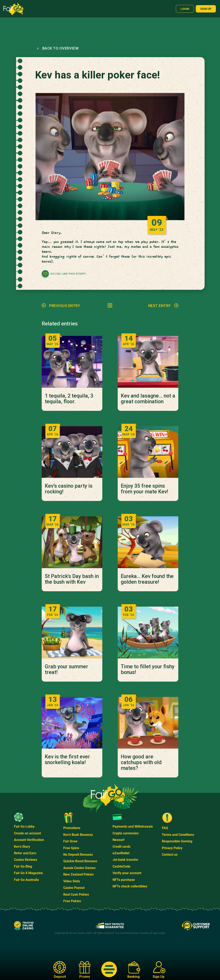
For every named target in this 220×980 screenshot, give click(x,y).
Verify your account (127, 873)
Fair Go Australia (26, 880)
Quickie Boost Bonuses (80, 861)
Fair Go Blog (23, 866)
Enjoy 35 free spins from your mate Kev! (144, 489)
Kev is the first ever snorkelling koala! (67, 760)
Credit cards (122, 847)
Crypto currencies (126, 833)
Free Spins (71, 848)
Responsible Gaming (177, 841)
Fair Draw (70, 841)
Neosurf (119, 840)
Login (185, 9)
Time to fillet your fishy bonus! (148, 670)
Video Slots (72, 881)
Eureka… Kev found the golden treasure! (147, 579)
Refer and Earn (25, 853)
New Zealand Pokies (78, 874)
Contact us (170, 855)
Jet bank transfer (125, 860)
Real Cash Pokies (76, 894)
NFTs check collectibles (130, 886)
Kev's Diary (22, 847)
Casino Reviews (26, 860)
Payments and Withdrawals (133, 826)
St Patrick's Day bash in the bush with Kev (72, 579)
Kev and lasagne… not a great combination (148, 399)
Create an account (27, 833)
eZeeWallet (121, 853)
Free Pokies (72, 901)
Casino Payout (74, 888)
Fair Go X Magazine (28, 873)
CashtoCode (122, 866)
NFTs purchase (124, 880)
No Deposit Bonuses (78, 855)
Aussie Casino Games (79, 868)
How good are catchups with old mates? (141, 762)
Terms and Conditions (178, 835)
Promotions (72, 828)
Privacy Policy (172, 848)
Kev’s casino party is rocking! (69, 489)
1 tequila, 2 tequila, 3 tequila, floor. (69, 399)
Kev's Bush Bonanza (78, 835)
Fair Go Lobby (24, 826)
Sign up (206, 9)
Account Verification (29, 840)
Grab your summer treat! (66, 670)
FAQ (165, 828)
